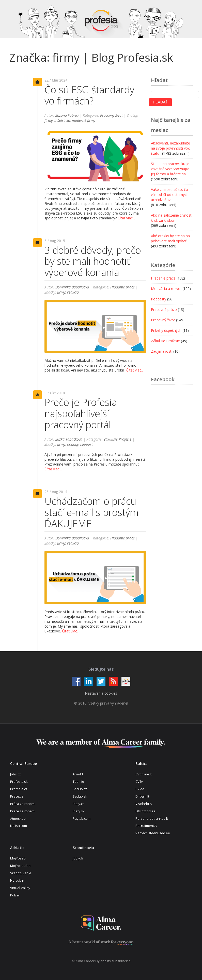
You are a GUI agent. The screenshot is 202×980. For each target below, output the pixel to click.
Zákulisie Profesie (118, 439)
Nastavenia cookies (101, 693)
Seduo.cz (80, 789)
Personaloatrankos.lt (152, 818)
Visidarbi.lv (144, 804)
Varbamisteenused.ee (153, 833)
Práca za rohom (22, 804)
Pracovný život (111, 115)
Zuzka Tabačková (69, 439)
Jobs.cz (15, 774)
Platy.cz (79, 804)
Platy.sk (79, 811)
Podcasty (159, 299)
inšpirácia (62, 120)
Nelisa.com (19, 826)
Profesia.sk (19, 782)
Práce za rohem (22, 811)
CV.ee (140, 789)
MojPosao (18, 858)
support (87, 444)
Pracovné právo (164, 309)
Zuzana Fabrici (67, 115)
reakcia (73, 292)
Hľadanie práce (122, 287)
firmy (49, 120)
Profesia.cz (19, 789)
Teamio (78, 782)
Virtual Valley (20, 888)
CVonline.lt (144, 774)
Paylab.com (82, 818)
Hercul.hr (17, 880)
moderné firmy (84, 120)
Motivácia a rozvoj (166, 289)
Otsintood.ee (145, 811)
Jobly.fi (78, 858)
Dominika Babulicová (72, 287)
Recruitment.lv (146, 826)
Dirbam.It (142, 796)
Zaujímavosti (162, 351)
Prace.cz (17, 796)
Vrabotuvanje (21, 873)
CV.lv (139, 782)
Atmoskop (18, 818)
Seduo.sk (80, 796)
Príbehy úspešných (166, 330)
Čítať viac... (126, 218)
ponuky (73, 444)
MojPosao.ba (20, 866)
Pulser (15, 895)
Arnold (78, 774)
